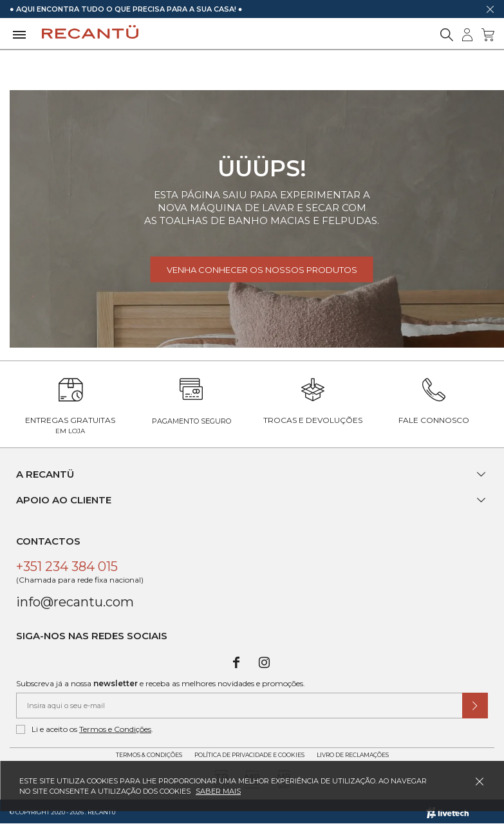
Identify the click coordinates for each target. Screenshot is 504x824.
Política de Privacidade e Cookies (249, 755)
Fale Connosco (434, 420)
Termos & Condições (149, 755)
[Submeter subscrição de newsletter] (475, 706)
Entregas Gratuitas (70, 425)
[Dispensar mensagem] (490, 9)
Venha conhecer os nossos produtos (262, 270)
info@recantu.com (75, 602)
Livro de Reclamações (353, 755)
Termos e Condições (115, 729)
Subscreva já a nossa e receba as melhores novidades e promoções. (161, 683)
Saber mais (218, 791)
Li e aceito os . (85, 729)
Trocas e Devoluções (313, 420)
